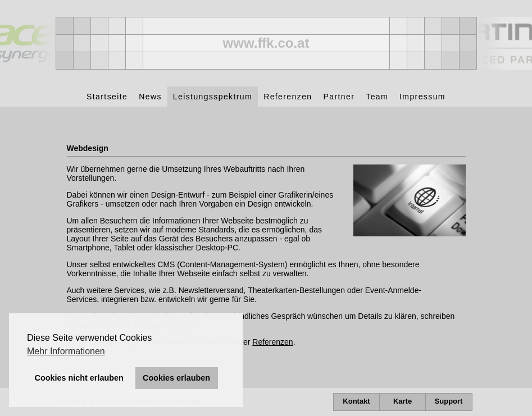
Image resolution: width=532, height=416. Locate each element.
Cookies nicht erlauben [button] (79, 378)
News (150, 97)
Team (377, 97)
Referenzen (272, 342)
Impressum (422, 97)
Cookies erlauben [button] (176, 378)
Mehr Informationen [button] (66, 351)
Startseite (107, 97)
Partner (339, 97)
